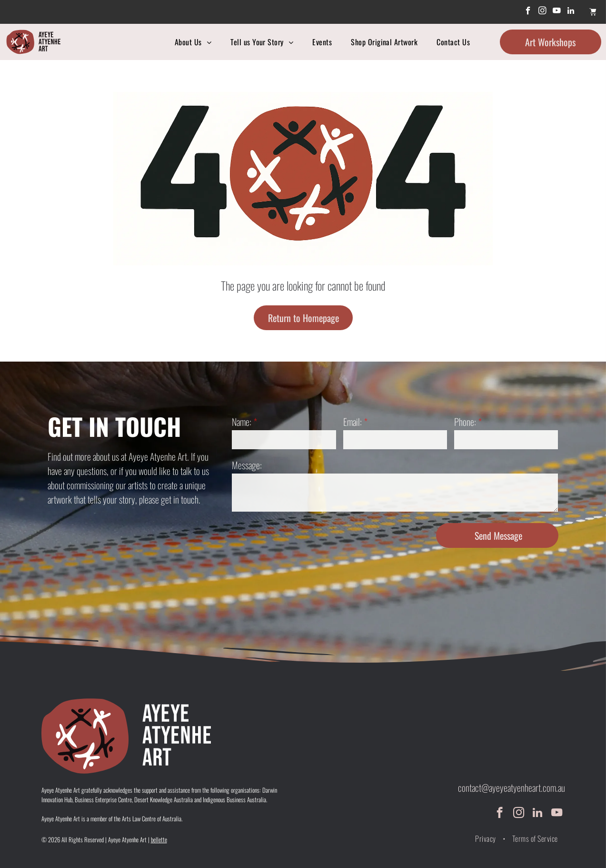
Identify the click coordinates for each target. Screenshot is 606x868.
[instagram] (542, 12)
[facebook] (528, 12)
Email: (353, 422)
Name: (242, 422)
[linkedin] (571, 12)
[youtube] (557, 12)
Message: (247, 465)
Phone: (465, 422)
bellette (159, 839)
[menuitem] (193, 42)
